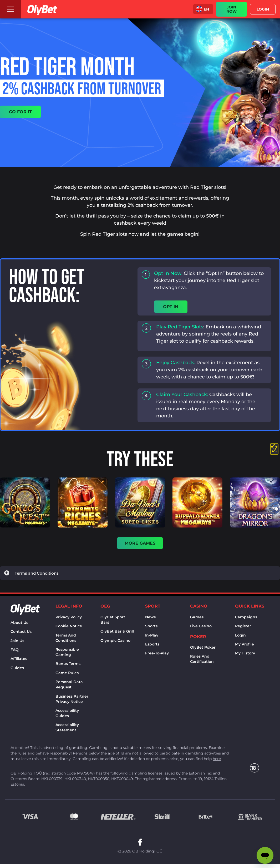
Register (243, 628)
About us (19, 624)
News (150, 619)
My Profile (245, 646)
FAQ (15, 652)
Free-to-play (157, 655)
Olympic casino (115, 642)
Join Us (17, 643)
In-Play (152, 637)
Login (240, 637)
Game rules (67, 675)
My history (245, 655)
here (217, 761)
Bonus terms (68, 665)
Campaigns (246, 619)
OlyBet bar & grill (117, 633)
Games (197, 619)
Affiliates (19, 660)
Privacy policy (69, 619)
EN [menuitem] (206, 9)
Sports (151, 628)
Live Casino (201, 628)
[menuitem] (203, 9)
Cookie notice (69, 628)
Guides (17, 670)
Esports (152, 646)
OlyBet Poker (203, 649)
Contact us (21, 633)
